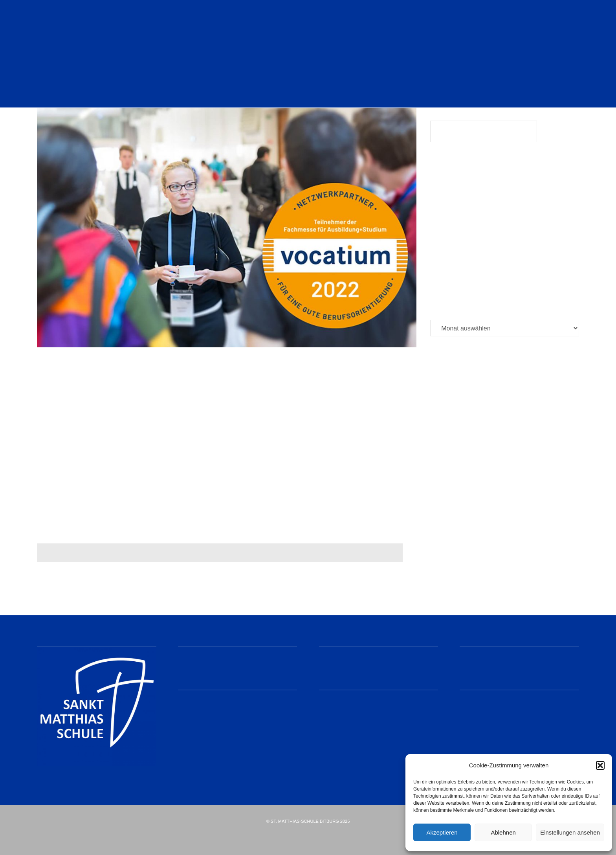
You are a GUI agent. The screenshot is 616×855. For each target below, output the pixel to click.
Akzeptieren (442, 832)
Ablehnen (503, 832)
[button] (600, 765)
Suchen (560, 133)
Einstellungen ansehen (570, 832)
